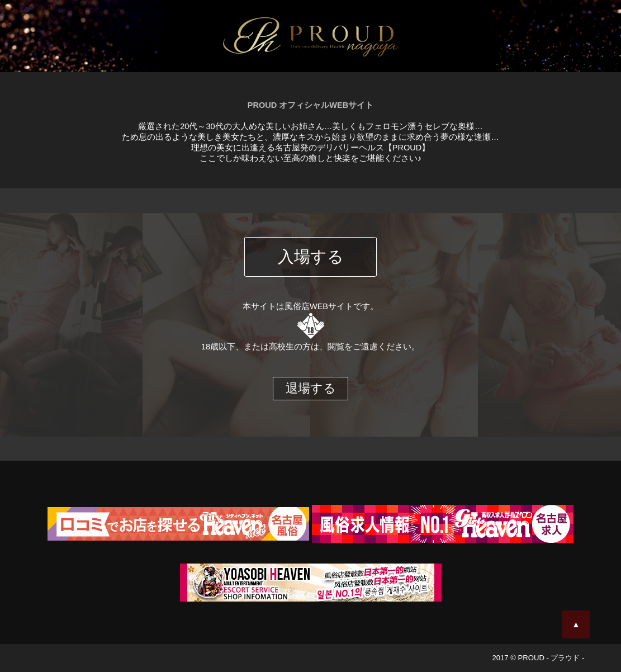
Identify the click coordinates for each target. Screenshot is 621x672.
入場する (311, 257)
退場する (311, 388)
